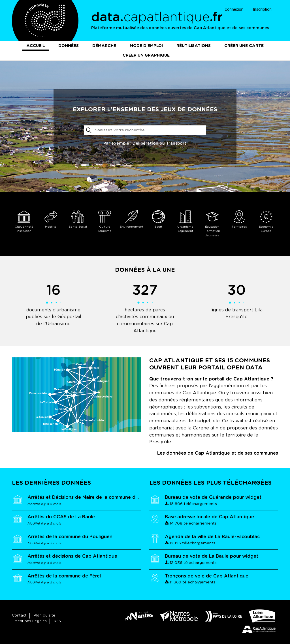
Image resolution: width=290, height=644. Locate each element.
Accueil (36, 46)
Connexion (234, 9)
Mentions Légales (31, 621)
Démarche (104, 46)
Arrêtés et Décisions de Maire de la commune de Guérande (95, 497)
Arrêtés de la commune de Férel (64, 576)
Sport (158, 219)
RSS (57, 621)
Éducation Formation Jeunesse (212, 224)
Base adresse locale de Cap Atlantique (209, 517)
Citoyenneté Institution (24, 222)
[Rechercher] (145, 130)
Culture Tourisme (105, 222)
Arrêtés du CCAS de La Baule (61, 517)
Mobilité (51, 219)
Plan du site (44, 616)
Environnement (132, 219)
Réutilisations (194, 46)
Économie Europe (266, 222)
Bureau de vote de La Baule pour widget (212, 556)
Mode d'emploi (146, 46)
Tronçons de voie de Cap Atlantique (207, 576)
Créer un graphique (146, 55)
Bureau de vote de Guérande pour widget (213, 497)
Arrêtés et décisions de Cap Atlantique (72, 556)
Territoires (239, 219)
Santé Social (78, 219)
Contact (19, 616)
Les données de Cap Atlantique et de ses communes (218, 453)
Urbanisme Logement (185, 222)
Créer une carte (244, 46)
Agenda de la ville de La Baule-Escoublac (212, 537)
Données (69, 46)
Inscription (262, 9)
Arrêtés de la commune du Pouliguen (70, 537)
